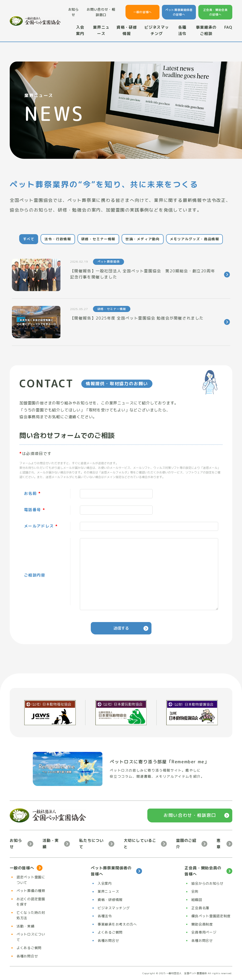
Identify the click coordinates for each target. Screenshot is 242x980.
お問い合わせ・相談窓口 (101, 12)
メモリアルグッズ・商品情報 (195, 239)
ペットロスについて (31, 937)
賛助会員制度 (202, 924)
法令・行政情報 (58, 239)
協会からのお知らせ (207, 883)
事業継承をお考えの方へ (117, 924)
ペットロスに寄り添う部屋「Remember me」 (159, 762)
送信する (121, 628)
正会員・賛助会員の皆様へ (215, 12)
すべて (29, 239)
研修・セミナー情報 (98, 239)
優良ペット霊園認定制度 (211, 916)
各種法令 (182, 30)
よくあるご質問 (29, 948)
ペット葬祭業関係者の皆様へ (179, 12)
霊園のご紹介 (186, 844)
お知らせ (74, 12)
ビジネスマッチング (157, 30)
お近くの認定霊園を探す (31, 902)
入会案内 (80, 30)
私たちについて (91, 844)
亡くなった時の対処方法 (31, 915)
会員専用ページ (204, 932)
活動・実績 (51, 844)
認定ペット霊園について (31, 880)
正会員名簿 (200, 908)
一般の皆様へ (142, 12)
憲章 (219, 844)
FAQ (228, 27)
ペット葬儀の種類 (31, 891)
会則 (195, 891)
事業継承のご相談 (206, 30)
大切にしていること (140, 844)
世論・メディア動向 (142, 239)
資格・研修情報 (127, 30)
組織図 (197, 900)
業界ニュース (101, 30)
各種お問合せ (27, 956)
